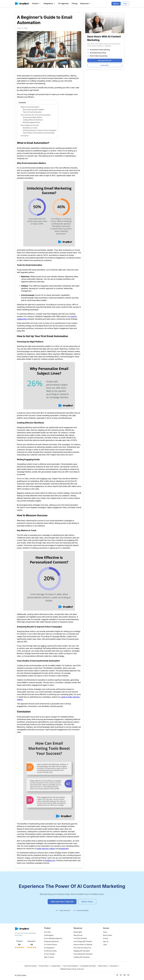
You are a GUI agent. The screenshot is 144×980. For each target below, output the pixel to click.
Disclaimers (114, 966)
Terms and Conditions (70, 966)
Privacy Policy (44, 966)
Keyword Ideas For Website (83, 945)
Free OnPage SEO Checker (83, 941)
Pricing (74, 4)
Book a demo (108, 935)
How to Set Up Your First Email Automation (36, 115)
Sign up (106, 941)
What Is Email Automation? (30, 107)
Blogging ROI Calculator (82, 951)
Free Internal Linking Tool (82, 948)
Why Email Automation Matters (34, 110)
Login (105, 945)
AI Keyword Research (52, 941)
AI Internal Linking (50, 951)
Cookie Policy (56, 966)
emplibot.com (50, 860)
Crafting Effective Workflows (33, 120)
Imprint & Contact (31, 966)
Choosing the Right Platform (33, 117)
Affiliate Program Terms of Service (72, 969)
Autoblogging (49, 935)
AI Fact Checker (50, 954)
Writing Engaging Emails (31, 122)
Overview (48, 932)
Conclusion (25, 136)
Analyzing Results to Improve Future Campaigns (40, 130)
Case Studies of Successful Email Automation (39, 133)
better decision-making (46, 849)
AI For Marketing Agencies (53, 938)
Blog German (78, 935)
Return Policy (103, 966)
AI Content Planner (51, 945)
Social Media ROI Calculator (83, 954)
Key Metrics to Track (30, 128)
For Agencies (63, 4)
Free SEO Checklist (80, 938)
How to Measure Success (30, 125)
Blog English (78, 932)
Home (105, 932)
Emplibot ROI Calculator (82, 957)
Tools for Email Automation (32, 112)
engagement (64, 849)
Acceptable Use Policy (88, 966)
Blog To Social (49, 957)
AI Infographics (49, 948)
